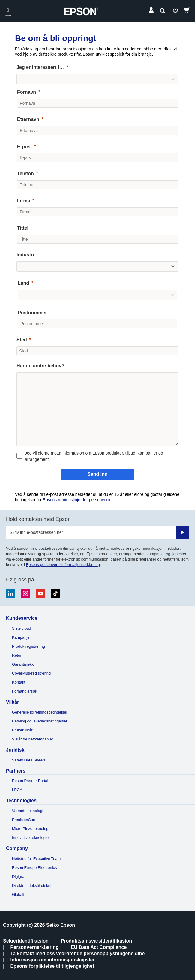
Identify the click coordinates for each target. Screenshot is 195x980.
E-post (25, 147)
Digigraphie (22, 877)
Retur (17, 655)
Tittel (23, 228)
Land (23, 283)
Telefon (25, 174)
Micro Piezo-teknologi (31, 829)
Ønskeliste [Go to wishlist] (175, 12)
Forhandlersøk (25, 691)
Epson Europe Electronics (34, 868)
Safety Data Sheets (29, 760)
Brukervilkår (22, 730)
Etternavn (28, 119)
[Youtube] (40, 593)
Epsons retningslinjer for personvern (76, 500)
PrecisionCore (24, 820)
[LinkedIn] (10, 593)
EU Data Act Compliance (99, 947)
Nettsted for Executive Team (36, 859)
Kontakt (19, 682)
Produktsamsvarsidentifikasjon (96, 941)
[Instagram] (25, 593)
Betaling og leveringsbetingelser (40, 721)
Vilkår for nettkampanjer (33, 739)
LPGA (17, 790)
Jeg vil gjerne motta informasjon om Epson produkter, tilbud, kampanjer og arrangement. (94, 456)
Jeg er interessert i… (40, 67)
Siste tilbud (22, 628)
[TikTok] (55, 593)
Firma (24, 201)
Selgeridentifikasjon (26, 941)
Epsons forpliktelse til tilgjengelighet (52, 966)
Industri (25, 255)
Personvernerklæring (35, 947)
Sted (22, 340)
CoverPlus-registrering (31, 673)
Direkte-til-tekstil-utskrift (32, 886)
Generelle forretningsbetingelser (40, 712)
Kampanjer (21, 637)
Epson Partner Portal (30, 781)
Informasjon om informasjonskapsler (53, 960)
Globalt (18, 895)
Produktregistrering (28, 646)
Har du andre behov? (40, 366)
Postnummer (32, 313)
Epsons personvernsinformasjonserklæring (63, 565)
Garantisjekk (23, 664)
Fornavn (27, 92)
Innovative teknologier (31, 838)
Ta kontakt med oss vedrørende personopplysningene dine (78, 954)
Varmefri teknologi (28, 811)
